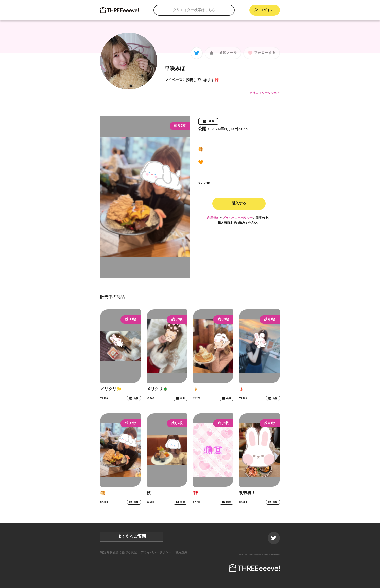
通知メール (228, 53)
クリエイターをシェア (265, 93)
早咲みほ (175, 69)
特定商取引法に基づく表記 (118, 553)
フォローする (265, 53)
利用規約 (213, 218)
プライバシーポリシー (237, 218)
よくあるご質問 (132, 537)
